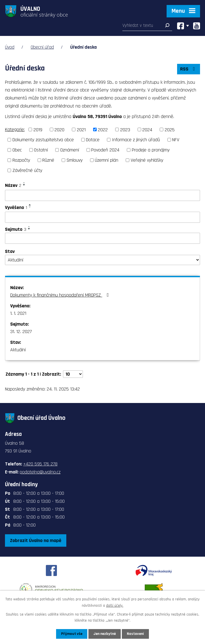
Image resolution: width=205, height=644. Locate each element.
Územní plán (107, 160)
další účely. (115, 605)
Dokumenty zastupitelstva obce (43, 140)
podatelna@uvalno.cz (40, 472)
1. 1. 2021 (18, 313)
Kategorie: (15, 129)
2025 (170, 129)
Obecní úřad (42, 47)
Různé (48, 160)
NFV (176, 140)
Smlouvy (75, 160)
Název (13, 185)
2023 (125, 129)
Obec (17, 150)
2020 (59, 129)
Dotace (93, 140)
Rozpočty (21, 160)
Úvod (10, 47)
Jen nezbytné (105, 634)
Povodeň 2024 (105, 150)
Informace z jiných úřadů (136, 140)
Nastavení (135, 634)
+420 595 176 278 (40, 464)
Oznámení (70, 150)
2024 (147, 129)
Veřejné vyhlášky (147, 160)
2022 (103, 129)
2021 (81, 129)
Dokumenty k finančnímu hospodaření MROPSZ (61, 295)
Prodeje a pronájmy (151, 150)
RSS (189, 69)
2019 (38, 129)
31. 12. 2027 (21, 332)
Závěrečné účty (27, 170)
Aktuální (18, 350)
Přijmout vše (72, 634)
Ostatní (41, 150)
